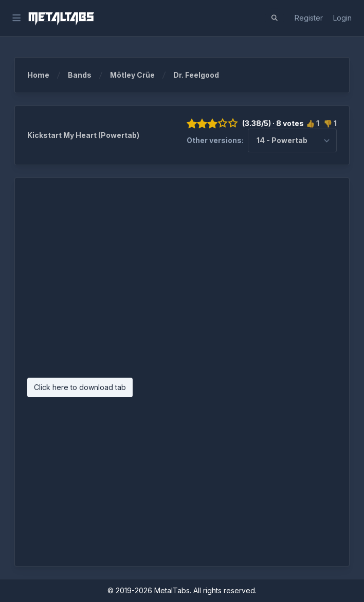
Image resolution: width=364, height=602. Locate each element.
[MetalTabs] (61, 18)
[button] (275, 18)
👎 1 (330, 123)
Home (45, 75)
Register (309, 18)
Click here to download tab (80, 387)
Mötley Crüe (140, 75)
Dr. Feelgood (196, 75)
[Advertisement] (182, 283)
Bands (87, 75)
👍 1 (313, 123)
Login (342, 18)
